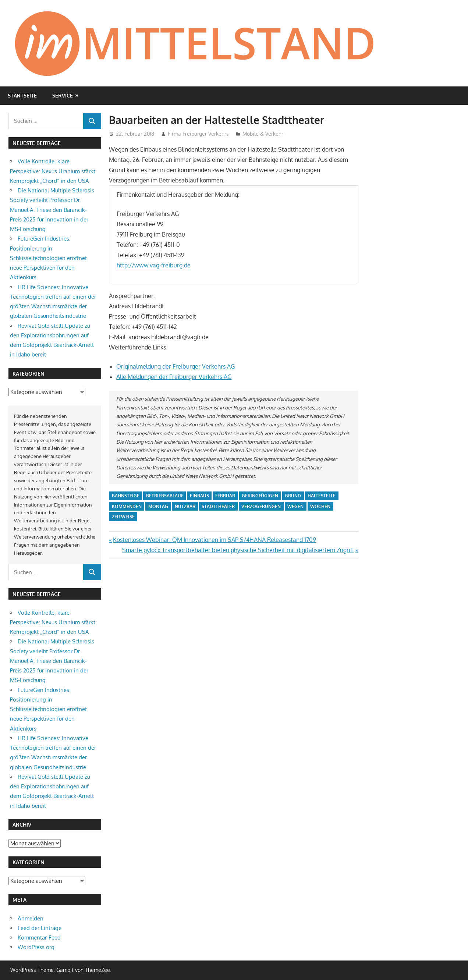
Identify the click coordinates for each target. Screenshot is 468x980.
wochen (320, 506)
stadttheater (218, 506)
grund (293, 496)
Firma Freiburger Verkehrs (198, 134)
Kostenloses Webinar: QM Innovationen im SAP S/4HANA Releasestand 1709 (214, 540)
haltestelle (322, 496)
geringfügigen (260, 496)
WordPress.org (36, 947)
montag (158, 506)
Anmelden (31, 918)
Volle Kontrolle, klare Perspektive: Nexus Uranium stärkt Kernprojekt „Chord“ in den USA (53, 171)
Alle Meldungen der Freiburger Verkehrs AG (174, 377)
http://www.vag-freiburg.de (154, 265)
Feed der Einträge (40, 928)
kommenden (127, 506)
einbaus (199, 496)
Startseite (22, 95)
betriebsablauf (165, 496)
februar (225, 496)
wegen (295, 506)
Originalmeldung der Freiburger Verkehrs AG (175, 366)
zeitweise (123, 517)
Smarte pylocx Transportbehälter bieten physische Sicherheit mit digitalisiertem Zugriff (238, 550)
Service (63, 95)
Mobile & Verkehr (263, 134)
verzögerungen (261, 506)
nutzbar (185, 506)
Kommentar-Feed (39, 938)
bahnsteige (126, 496)
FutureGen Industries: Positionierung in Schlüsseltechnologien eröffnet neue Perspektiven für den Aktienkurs (48, 258)
